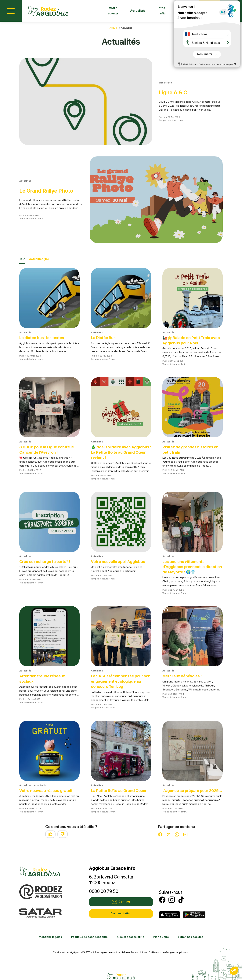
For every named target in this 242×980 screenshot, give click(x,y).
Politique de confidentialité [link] (89, 927)
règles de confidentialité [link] (114, 942)
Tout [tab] (22, 244)
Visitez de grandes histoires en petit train (192, 435)
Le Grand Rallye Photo (51, 179)
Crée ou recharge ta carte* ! (46, 546)
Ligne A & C (165, 88)
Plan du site (161, 927)
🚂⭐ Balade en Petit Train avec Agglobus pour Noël (188, 325)
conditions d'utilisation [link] (148, 942)
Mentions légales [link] (50, 927)
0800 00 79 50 (104, 881)
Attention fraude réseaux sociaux (44, 664)
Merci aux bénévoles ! (183, 661)
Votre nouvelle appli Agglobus (119, 546)
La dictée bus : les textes (43, 323)
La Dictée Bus (104, 323)
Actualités (126, 11)
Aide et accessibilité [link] (130, 927)
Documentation (121, 904)
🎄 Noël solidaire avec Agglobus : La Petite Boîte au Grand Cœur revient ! (118, 437)
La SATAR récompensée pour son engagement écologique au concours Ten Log (119, 666)
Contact (210, 10)
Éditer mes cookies (191, 927)
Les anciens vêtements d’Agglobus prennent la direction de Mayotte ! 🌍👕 (189, 552)
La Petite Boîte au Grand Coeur (120, 775)
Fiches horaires (180, 11)
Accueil (114, 28)
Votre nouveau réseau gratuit (47, 775)
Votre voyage (99, 11)
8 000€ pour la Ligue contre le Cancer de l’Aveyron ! (48, 435)
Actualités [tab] (39, 244)
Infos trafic (153, 11)
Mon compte (231, 10)
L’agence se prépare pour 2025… (187, 778)
